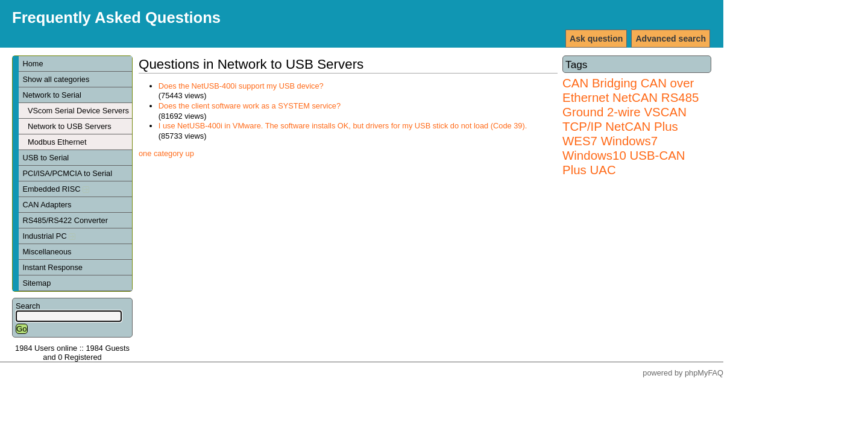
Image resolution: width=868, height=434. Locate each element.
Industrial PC (49, 236)
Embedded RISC (56, 189)
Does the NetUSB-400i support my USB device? (241, 86)
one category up (166, 153)
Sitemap (36, 283)
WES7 (580, 141)
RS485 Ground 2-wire (631, 105)
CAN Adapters (47, 205)
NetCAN (635, 97)
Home (33, 64)
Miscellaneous (47, 252)
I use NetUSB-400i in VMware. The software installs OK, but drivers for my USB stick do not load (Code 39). (343, 126)
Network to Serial (52, 95)
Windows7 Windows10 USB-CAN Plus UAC (624, 155)
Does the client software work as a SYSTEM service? (250, 106)
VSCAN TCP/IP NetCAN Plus (624, 119)
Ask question (596, 39)
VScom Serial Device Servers (78, 111)
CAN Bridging (600, 83)
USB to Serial (46, 158)
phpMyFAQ (704, 373)
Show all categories (56, 79)
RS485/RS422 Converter (65, 220)
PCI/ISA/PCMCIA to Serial (67, 173)
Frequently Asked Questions (116, 17)
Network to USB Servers (70, 126)
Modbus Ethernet (57, 142)
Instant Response (52, 267)
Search (28, 306)
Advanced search (671, 39)
